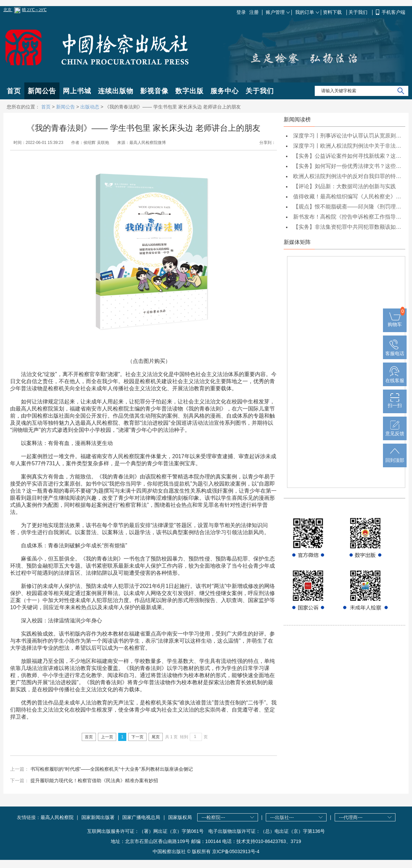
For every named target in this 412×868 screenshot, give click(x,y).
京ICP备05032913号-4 (236, 851)
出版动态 (90, 107)
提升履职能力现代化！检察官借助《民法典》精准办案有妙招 (94, 780)
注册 (254, 12)
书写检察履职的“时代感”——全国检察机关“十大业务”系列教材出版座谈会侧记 (112, 769)
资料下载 (333, 12)
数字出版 (189, 91)
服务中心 (225, 91)
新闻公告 (42, 91)
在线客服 (395, 378)
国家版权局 (180, 817)
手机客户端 (393, 12)
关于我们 (359, 12)
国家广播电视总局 (141, 817)
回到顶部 (395, 457)
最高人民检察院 (57, 817)
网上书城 (77, 91)
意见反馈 (395, 431)
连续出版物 (116, 91)
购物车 (395, 322)
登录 (241, 12)
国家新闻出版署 (98, 817)
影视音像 (154, 91)
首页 (14, 91)
